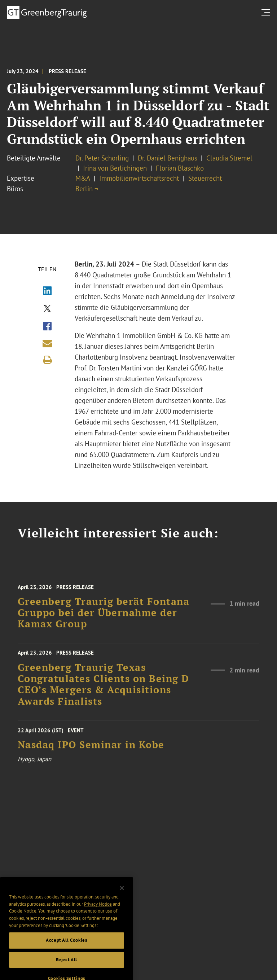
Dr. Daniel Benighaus (168, 158)
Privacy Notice (98, 913)
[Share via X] (47, 309)
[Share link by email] (47, 343)
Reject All (67, 968)
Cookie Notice (23, 920)
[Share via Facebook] (47, 327)
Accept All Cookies (67, 949)
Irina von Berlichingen (115, 168)
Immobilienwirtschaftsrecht (140, 178)
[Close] (122, 897)
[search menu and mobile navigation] (267, 12)
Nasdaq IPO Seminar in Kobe (91, 749)
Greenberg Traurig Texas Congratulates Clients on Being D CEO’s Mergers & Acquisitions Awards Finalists (104, 689)
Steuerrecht (205, 178)
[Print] (47, 360)
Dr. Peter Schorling (102, 158)
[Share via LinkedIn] (47, 291)
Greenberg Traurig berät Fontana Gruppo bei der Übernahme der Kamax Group (104, 618)
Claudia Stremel (229, 158)
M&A (83, 178)
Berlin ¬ (87, 189)
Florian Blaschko (180, 168)
